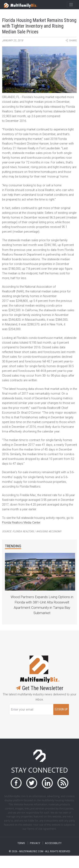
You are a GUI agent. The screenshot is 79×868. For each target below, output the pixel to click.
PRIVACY (35, 843)
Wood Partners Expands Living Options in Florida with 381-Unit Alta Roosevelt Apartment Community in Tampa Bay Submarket (42, 605)
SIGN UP (61, 709)
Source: (32, 531)
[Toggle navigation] (71, 5)
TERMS (21, 843)
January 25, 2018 (13, 40)
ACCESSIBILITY (53, 843)
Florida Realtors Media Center (21, 523)
